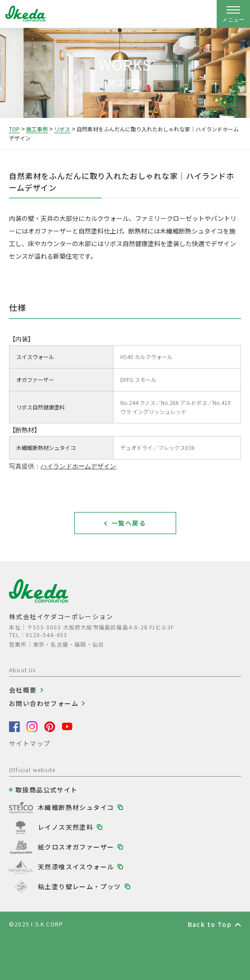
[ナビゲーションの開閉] (233, 14)
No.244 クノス (141, 402)
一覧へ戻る (129, 523)
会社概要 (23, 690)
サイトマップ (30, 743)
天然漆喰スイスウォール (76, 867)
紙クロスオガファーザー (76, 847)
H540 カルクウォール (146, 357)
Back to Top (210, 924)
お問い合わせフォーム (44, 703)
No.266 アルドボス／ (187, 402)
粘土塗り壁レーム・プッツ (80, 886)
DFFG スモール (138, 380)
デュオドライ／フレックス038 (157, 447)
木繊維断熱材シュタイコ (76, 807)
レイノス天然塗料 (66, 827)
